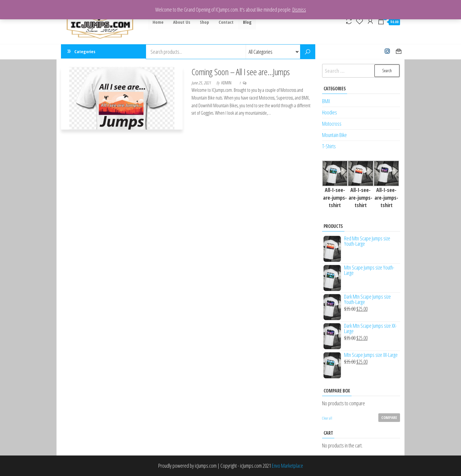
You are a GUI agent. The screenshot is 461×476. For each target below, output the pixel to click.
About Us (181, 22)
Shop (203, 22)
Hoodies (330, 112)
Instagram (387, 52)
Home (158, 22)
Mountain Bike (334, 135)
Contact (224, 22)
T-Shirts (329, 146)
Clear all (327, 418)
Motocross (332, 124)
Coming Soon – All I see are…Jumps (241, 72)
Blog (245, 22)
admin (227, 83)
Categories (85, 52)
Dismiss (299, 10)
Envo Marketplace (287, 466)
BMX (326, 101)
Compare (389, 417)
